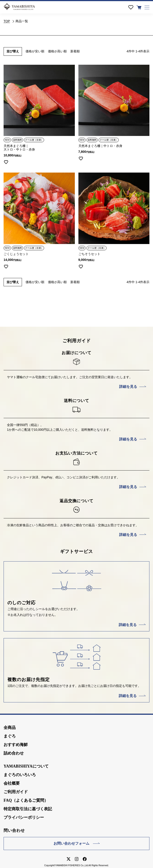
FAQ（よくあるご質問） (26, 800)
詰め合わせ (14, 753)
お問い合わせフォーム (71, 843)
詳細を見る (128, 387)
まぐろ (10, 736)
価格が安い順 (35, 51)
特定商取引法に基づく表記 (28, 809)
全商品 (10, 728)
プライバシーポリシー (24, 817)
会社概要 (12, 783)
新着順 (75, 51)
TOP (7, 21)
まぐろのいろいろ (20, 775)
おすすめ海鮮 (16, 745)
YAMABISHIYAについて (26, 766)
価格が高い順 (57, 51)
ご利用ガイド (16, 792)
